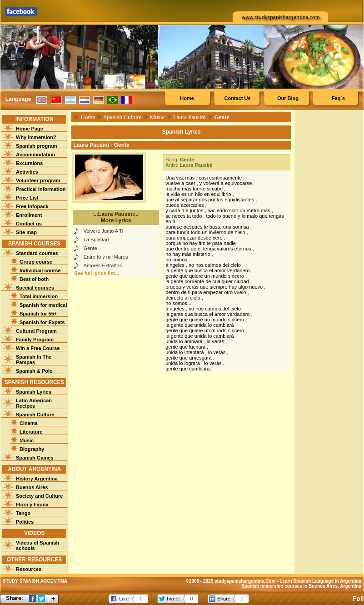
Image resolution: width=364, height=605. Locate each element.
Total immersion (39, 296)
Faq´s (338, 98)
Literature (31, 432)
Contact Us (237, 98)
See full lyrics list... (97, 273)
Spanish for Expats (42, 322)
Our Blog (288, 98)
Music (27, 440)
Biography (32, 449)
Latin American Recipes (34, 403)
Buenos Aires (32, 487)
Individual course (40, 270)
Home (187, 98)
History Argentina (37, 479)
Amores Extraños (103, 265)
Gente (90, 248)
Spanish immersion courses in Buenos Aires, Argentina (301, 586)
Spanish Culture (35, 415)
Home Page (30, 129)
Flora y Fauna (32, 505)
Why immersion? (36, 137)
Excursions (29, 163)
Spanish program (36, 146)
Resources (29, 569)
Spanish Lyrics (34, 392)
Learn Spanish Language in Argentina (320, 581)
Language (18, 99)
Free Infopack (32, 206)
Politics (25, 522)
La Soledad (96, 240)
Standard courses (37, 253)
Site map (26, 232)
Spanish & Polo (34, 371)
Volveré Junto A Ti (103, 231)
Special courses (35, 288)
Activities (27, 172)
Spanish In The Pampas (34, 360)
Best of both (34, 279)
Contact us (29, 224)
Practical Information (41, 189)
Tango (23, 513)
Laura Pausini (189, 117)
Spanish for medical (43, 305)
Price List (27, 198)
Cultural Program (36, 331)
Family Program (35, 340)
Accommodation (35, 155)
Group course (36, 262)
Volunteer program (38, 180)
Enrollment (29, 215)
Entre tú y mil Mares (106, 257)
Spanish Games (35, 458)
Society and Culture (39, 496)
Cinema (29, 423)
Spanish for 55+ (38, 314)
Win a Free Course (38, 348)
